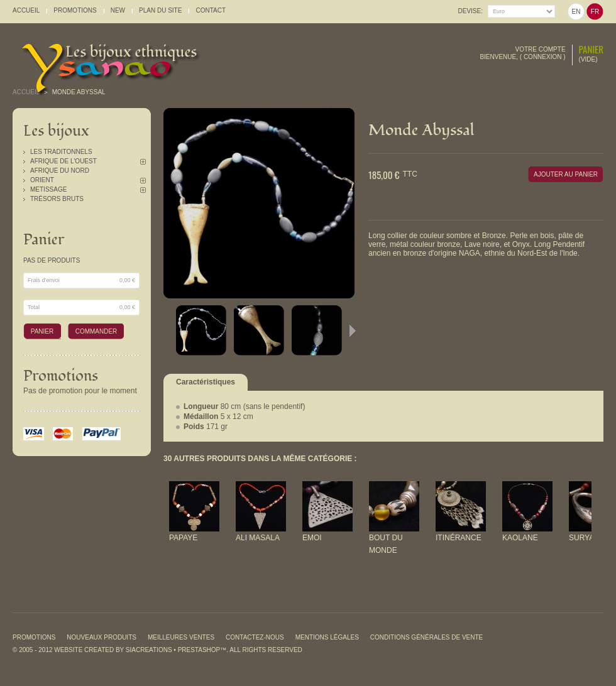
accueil (26, 10)
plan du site (160, 10)
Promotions (61, 376)
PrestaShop (199, 650)
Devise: (470, 11)
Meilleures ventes (181, 637)
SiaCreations (149, 650)
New (118, 10)
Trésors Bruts (57, 199)
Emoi (312, 538)
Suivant (353, 330)
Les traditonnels (61, 152)
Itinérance (459, 538)
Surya (581, 538)
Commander (96, 331)
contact (211, 10)
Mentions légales (327, 637)
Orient (42, 180)
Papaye (183, 538)
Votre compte (541, 49)
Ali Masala (258, 538)
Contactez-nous (255, 637)
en (576, 12)
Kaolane (520, 538)
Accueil (26, 92)
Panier (591, 49)
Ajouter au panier (566, 174)
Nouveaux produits (102, 637)
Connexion (543, 57)
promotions (75, 10)
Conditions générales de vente (426, 637)
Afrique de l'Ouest (63, 161)
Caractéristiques (206, 382)
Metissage (48, 189)
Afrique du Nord (60, 171)
